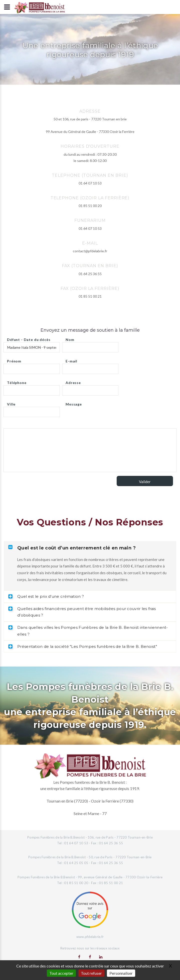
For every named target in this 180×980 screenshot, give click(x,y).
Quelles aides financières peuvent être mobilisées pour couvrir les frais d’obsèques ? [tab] (82, 612)
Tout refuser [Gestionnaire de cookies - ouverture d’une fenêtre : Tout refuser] (91, 973)
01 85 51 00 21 (90, 296)
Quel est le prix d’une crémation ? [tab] (46, 596)
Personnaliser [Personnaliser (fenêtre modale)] (121, 973)
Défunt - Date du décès (29, 338)
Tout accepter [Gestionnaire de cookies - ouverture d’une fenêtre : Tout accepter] (61, 973)
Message (74, 403)
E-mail (71, 360)
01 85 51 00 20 (90, 206)
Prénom (14, 360)
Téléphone (17, 381)
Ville (11, 403)
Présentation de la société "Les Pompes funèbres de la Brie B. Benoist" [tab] (83, 646)
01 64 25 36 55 (90, 274)
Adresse (73, 381)
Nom (70, 338)
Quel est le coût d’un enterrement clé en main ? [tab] (72, 548)
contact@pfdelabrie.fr (90, 251)
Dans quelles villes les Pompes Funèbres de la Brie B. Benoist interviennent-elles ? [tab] (88, 631)
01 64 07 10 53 (90, 183)
